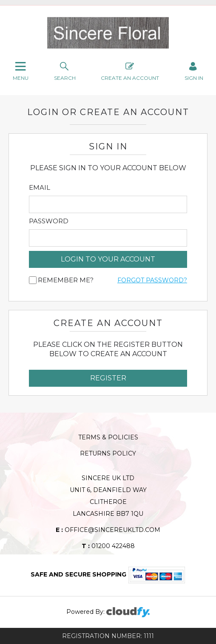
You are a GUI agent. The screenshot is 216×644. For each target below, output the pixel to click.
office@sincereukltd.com (108, 530)
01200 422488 (108, 546)
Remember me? (66, 280)
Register (108, 378)
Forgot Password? (152, 280)
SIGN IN (194, 70)
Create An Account (130, 70)
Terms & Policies (108, 437)
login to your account (108, 259)
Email (40, 188)
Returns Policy (108, 453)
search (65, 70)
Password (49, 221)
